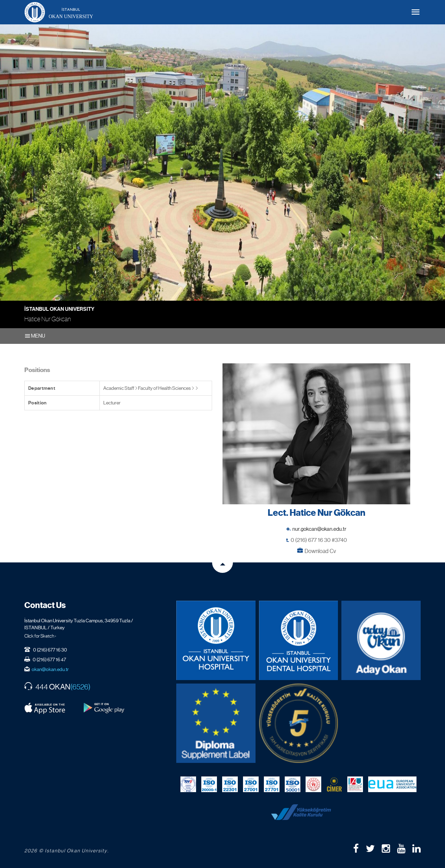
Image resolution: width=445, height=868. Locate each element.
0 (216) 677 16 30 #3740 (319, 540)
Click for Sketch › (40, 636)
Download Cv (320, 551)
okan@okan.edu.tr (50, 669)
